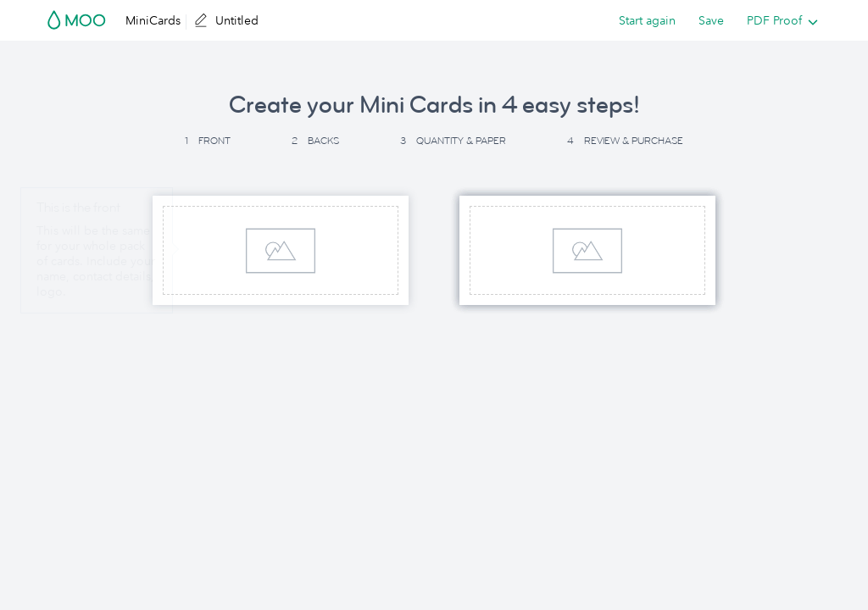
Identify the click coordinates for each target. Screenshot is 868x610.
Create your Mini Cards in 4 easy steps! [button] (434, 105)
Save (711, 20)
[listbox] (779, 20)
